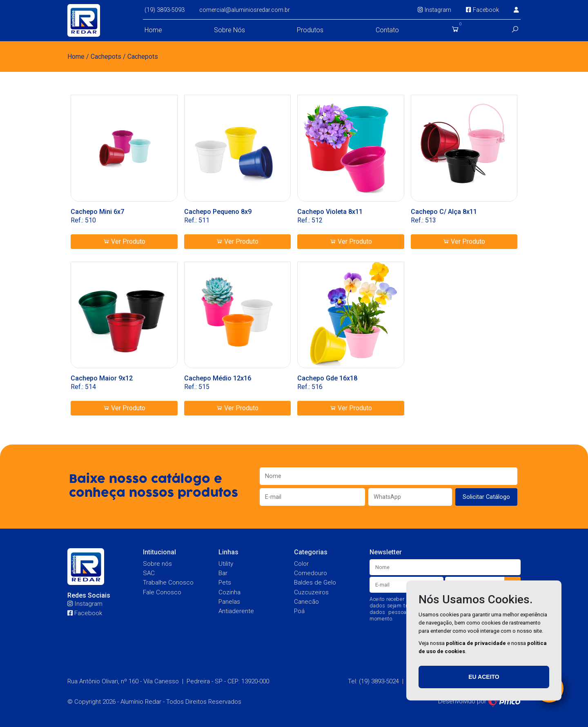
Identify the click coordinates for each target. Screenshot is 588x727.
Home (153, 30)
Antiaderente (236, 611)
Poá (299, 611)
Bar (223, 573)
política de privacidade (476, 643)
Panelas (229, 602)
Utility (226, 564)
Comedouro (311, 573)
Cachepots (106, 57)
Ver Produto (124, 241)
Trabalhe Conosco (168, 582)
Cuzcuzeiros (311, 592)
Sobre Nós (229, 30)
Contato (387, 30)
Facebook (482, 10)
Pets (225, 582)
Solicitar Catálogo (486, 497)
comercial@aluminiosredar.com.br (245, 10)
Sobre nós (157, 564)
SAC (149, 573)
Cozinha (229, 592)
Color (301, 564)
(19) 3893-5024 (379, 681)
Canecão (306, 602)
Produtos (310, 30)
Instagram (434, 10)
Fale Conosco (162, 592)
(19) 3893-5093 (165, 10)
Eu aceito (484, 677)
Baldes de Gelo (315, 582)
